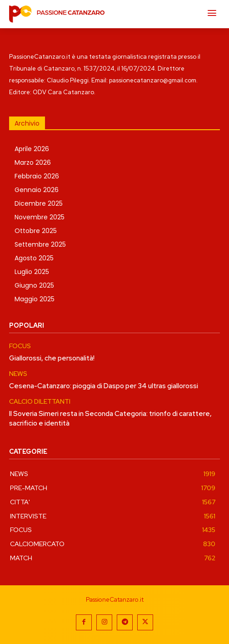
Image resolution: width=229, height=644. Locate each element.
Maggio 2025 (35, 299)
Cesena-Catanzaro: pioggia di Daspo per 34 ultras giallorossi (104, 386)
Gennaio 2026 (37, 190)
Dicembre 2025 (39, 203)
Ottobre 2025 (36, 231)
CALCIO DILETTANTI (40, 402)
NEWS (18, 374)
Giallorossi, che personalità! (52, 358)
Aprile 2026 (32, 149)
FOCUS (20, 346)
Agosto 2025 (34, 258)
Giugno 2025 (34, 285)
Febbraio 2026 (37, 176)
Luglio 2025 (32, 272)
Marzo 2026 (33, 162)
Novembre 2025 (40, 217)
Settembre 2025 (40, 244)
